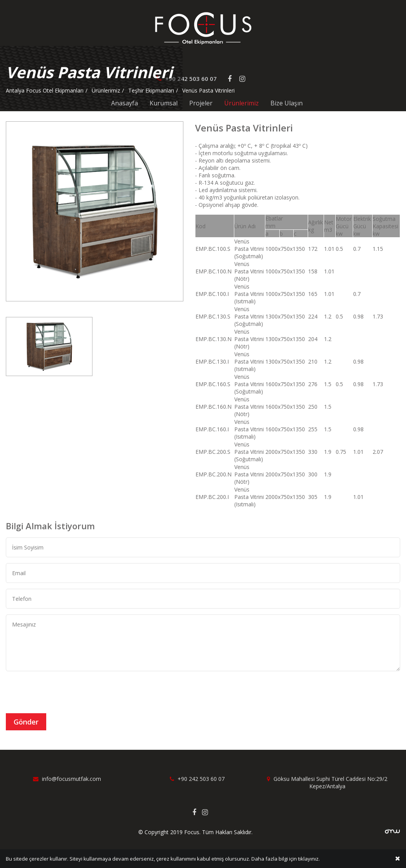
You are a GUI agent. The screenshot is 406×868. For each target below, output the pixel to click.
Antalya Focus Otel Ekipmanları (45, 90)
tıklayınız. (309, 859)
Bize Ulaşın (287, 103)
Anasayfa (125, 103)
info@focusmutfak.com (67, 779)
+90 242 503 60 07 (197, 779)
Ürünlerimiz (241, 103)
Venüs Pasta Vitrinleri (208, 90)
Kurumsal (164, 103)
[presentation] (65, 692)
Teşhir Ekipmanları (151, 90)
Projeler (201, 103)
